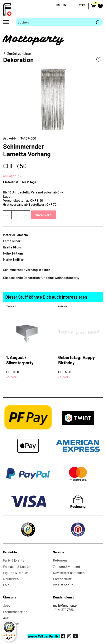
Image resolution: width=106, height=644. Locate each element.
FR (69, 5)
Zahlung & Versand (66, 566)
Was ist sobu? (63, 585)
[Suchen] (98, 22)
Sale (6, 585)
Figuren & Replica (16, 573)
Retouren (60, 560)
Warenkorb (43, 215)
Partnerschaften (15, 612)
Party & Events (14, 560)
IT (73, 5)
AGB (6, 618)
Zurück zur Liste (19, 53)
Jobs (7, 605)
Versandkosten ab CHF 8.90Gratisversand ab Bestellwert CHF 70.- (31, 202)
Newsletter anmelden (69, 573)
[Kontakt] (57, 5)
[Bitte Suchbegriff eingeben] (54, 22)
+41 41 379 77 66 (63, 609)
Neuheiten (11, 579)
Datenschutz (62, 579)
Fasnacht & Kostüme (18, 566)
